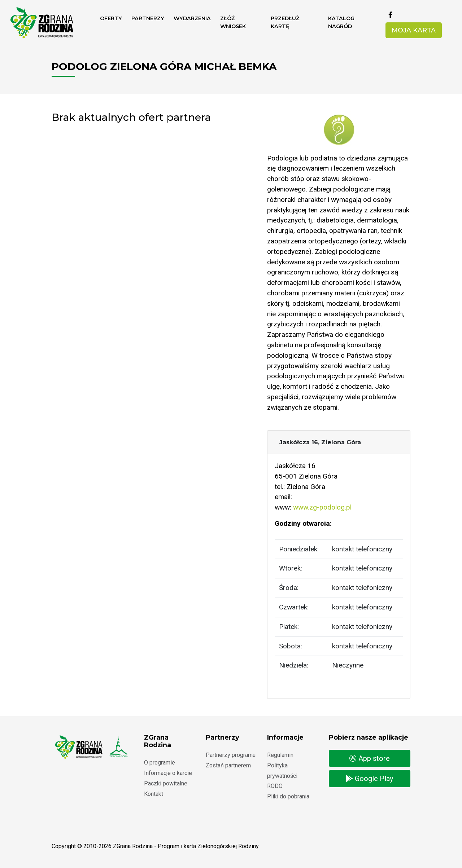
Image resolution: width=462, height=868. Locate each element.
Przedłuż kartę (285, 22)
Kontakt (154, 794)
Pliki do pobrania (288, 796)
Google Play (369, 779)
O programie (160, 763)
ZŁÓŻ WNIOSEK (233, 22)
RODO (275, 786)
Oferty (111, 18)
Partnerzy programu (231, 755)
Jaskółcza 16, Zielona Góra (320, 442)
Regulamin (280, 755)
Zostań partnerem (228, 765)
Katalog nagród (341, 22)
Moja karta (414, 30)
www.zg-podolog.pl (322, 507)
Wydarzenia (192, 18)
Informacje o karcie (168, 773)
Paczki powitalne (166, 783)
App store (370, 758)
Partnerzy (148, 18)
